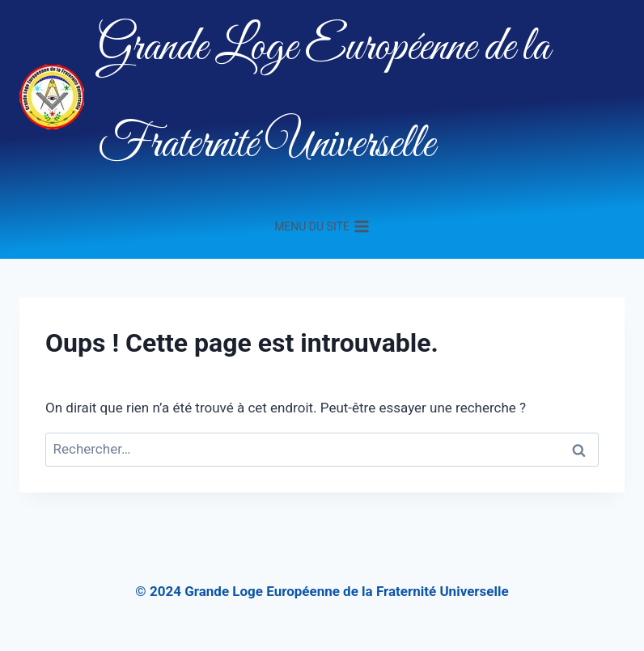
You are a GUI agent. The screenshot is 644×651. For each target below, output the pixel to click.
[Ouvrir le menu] (322, 226)
